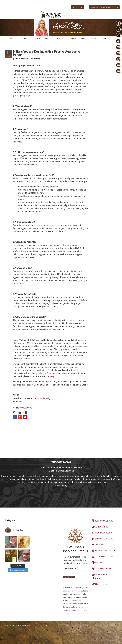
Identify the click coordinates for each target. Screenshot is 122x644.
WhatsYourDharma (82, 625)
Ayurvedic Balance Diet (80, 633)
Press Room (23, 38)
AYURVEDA (77, 7)
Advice (37, 59)
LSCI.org (50, 376)
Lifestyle (61, 38)
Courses (36, 38)
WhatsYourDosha (64, 625)
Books (73, 38)
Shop (83, 38)
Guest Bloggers (22, 59)
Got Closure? (111, 625)
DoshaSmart (97, 625)
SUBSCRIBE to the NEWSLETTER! (104, 7)
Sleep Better (97, 633)
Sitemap (112, 640)
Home (10, 38)
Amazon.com (31, 398)
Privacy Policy (110, 633)
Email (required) (71, 568)
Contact (106, 38)
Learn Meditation (61, 633)
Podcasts (94, 38)
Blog (48, 38)
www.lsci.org (44, 398)
